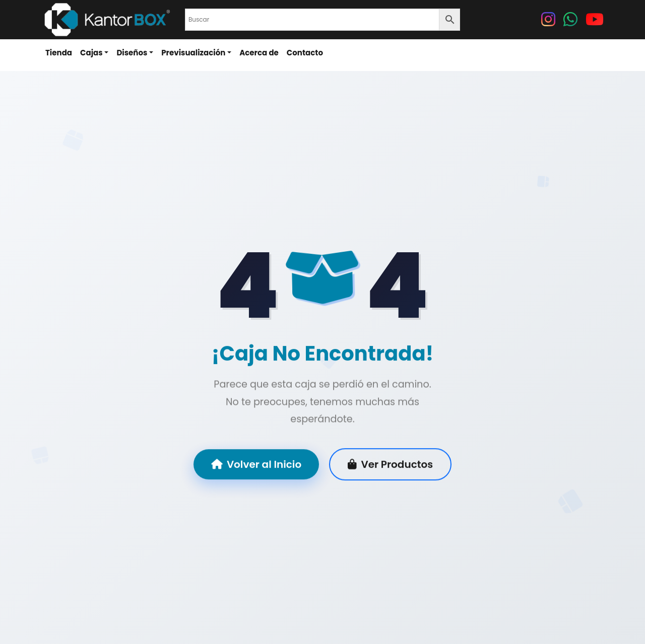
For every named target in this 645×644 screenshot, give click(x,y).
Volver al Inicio (256, 465)
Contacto (305, 53)
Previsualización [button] (193, 53)
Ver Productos (390, 465)
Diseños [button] (132, 53)
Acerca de (259, 53)
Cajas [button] (91, 53)
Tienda (59, 53)
